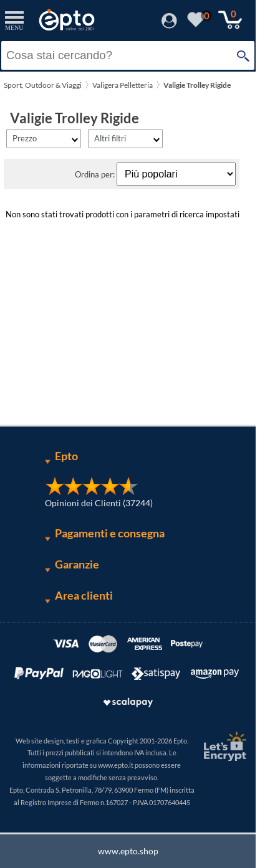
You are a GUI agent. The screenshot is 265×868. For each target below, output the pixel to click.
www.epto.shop (128, 851)
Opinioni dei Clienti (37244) (99, 503)
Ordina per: (96, 174)
